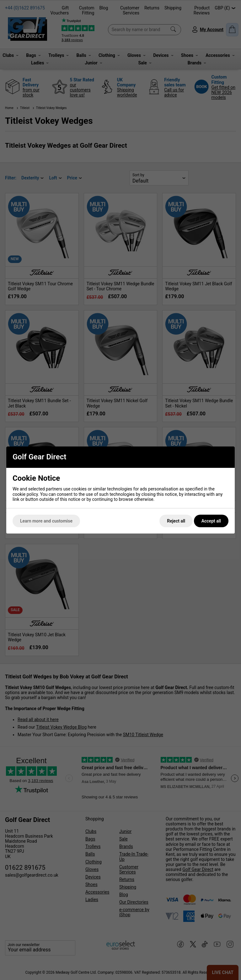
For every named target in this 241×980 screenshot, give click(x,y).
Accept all (211, 521)
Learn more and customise (46, 521)
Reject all (176, 521)
